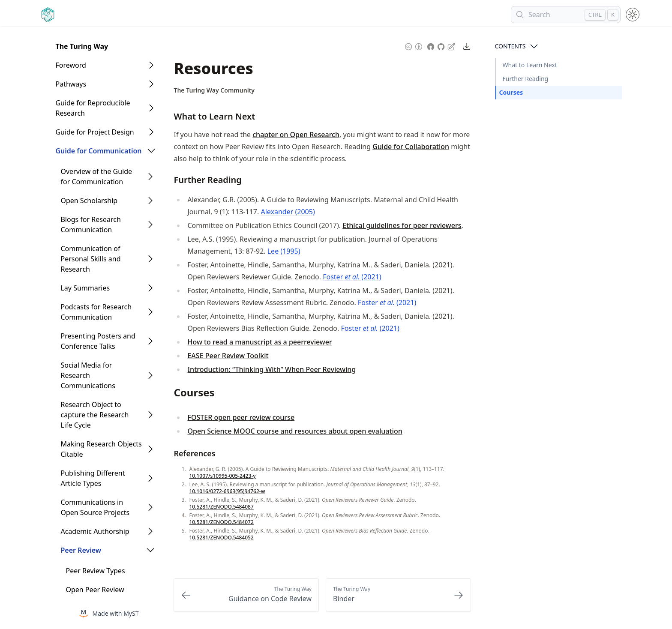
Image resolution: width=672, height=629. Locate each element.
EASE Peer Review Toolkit (228, 356)
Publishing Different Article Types (93, 478)
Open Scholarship (89, 201)
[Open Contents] (534, 46)
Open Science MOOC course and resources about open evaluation (295, 431)
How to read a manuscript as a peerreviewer (259, 342)
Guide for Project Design (94, 132)
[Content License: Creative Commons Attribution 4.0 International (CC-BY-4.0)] (414, 46)
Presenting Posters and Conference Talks (98, 341)
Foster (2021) (352, 277)
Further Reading (526, 79)
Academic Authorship (95, 531)
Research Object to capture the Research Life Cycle (94, 415)
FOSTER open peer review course (241, 417)
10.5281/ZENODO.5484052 (221, 538)
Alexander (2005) (288, 212)
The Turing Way (82, 46)
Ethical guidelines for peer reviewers (402, 225)
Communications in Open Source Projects (95, 507)
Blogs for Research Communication (90, 225)
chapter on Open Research (296, 135)
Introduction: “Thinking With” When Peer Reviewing (271, 369)
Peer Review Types (95, 571)
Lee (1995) (284, 251)
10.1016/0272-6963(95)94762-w (227, 491)
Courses (511, 92)
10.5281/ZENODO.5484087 (221, 507)
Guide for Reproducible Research (93, 108)
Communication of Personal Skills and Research (90, 259)
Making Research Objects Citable (101, 449)
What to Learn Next (530, 65)
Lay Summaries (85, 288)
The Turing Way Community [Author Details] (214, 90)
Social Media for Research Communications (88, 375)
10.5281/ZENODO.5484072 (221, 522)
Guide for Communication (98, 151)
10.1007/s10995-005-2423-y (222, 476)
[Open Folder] (151, 65)
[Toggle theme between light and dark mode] (633, 15)
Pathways (71, 84)
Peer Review (81, 550)
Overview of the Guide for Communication (96, 177)
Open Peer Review (95, 590)
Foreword (70, 65)
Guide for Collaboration (411, 147)
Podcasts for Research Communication (96, 312)
